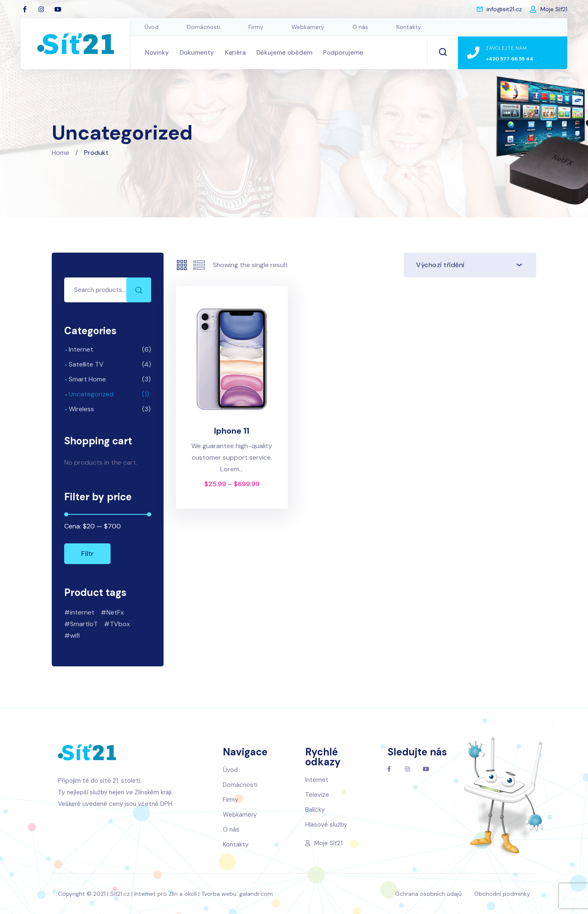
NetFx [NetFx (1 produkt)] (115, 612)
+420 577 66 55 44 (510, 59)
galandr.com (256, 894)
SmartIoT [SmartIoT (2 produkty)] (84, 624)
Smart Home (87, 379)
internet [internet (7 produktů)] (82, 612)
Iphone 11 (232, 431)
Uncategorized (91, 394)
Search (139, 290)
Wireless (81, 409)
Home (60, 153)
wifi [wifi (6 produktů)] (75, 635)
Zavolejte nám (506, 48)
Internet (81, 349)
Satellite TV (86, 364)
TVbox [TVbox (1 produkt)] (120, 624)
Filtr (87, 553)
